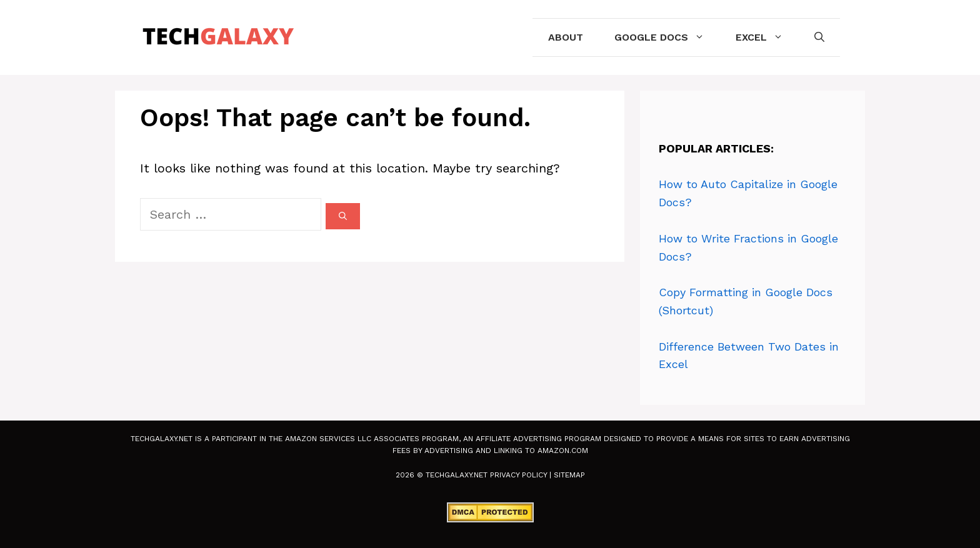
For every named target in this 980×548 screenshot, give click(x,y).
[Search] (343, 216)
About (566, 37)
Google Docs (667, 37)
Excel (767, 37)
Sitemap (569, 475)
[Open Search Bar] (819, 37)
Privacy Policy (518, 475)
